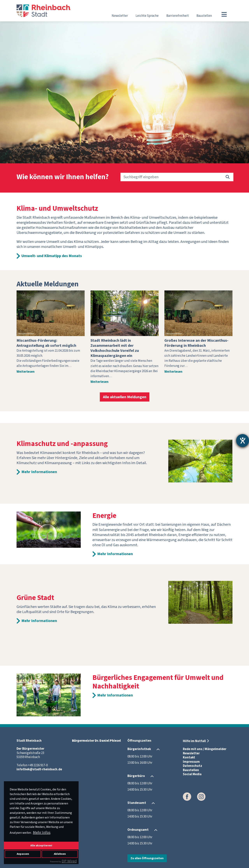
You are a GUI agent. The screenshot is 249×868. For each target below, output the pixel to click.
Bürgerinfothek (139, 749)
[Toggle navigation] (224, 14)
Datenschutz (192, 766)
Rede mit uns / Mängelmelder (205, 749)
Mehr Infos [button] (42, 833)
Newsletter (120, 16)
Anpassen (23, 854)
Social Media (192, 774)
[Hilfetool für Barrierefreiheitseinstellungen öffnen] (243, 441)
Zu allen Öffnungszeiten (147, 858)
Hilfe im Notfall (194, 741)
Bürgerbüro (136, 776)
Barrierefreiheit (178, 16)
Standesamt (137, 803)
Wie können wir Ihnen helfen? (63, 177)
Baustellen (204, 16)
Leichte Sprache (147, 16)
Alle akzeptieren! (41, 845)
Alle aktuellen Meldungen (125, 397)
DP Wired (69, 861)
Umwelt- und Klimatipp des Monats (52, 256)
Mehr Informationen (39, 472)
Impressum (191, 762)
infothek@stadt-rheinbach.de (39, 769)
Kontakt (189, 757)
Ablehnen (60, 854)
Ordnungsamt (138, 830)
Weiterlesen (26, 372)
